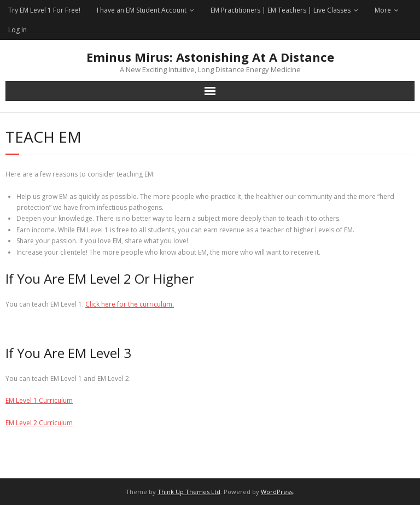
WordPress (277, 492)
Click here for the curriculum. (130, 304)
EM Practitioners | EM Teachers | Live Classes (281, 10)
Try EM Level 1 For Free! (44, 10)
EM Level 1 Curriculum (39, 400)
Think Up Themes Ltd (189, 492)
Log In (17, 30)
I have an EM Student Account (142, 10)
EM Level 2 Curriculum (39, 423)
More (383, 10)
